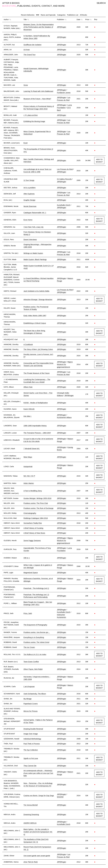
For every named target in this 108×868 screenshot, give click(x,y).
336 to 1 (27, 558)
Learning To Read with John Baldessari (38, 91)
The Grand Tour (30, 55)
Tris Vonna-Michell (31, 805)
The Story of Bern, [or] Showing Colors (38, 349)
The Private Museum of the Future (37, 373)
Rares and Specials (48, 15)
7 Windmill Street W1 (32, 449)
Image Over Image (31, 734)
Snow (26, 85)
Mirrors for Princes (31, 711)
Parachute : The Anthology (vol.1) (36, 588)
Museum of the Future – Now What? (37, 99)
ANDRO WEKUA (30, 823)
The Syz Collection (31, 750)
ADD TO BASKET (99, 161)
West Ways (28, 457)
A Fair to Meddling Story (33, 491)
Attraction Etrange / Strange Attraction (38, 299)
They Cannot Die (30, 766)
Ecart (26, 143)
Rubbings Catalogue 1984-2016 (36, 518)
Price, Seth (28, 613)
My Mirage (28, 699)
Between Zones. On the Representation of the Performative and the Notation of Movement (39, 27)
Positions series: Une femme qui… (37, 632)
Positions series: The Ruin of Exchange (39, 508)
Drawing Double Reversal (33, 729)
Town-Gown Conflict (31, 662)
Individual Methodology (32, 739)
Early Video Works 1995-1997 (35, 316)
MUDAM (60, 797)
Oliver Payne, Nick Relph (33, 669)
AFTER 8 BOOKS (11, 3)
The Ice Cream (29, 647)
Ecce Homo (28, 220)
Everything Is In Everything (34, 637)
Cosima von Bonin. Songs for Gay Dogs (39, 796)
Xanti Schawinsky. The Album (35, 694)
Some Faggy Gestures (32, 540)
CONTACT (47, 6)
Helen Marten (29, 483)
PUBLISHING (24, 6)
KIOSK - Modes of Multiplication (36, 403)
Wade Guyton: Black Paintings (35, 259)
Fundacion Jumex (64, 93)
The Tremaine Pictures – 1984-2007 (37, 433)
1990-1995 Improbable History (35, 426)
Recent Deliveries (28, 15)
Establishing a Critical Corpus (35, 323)
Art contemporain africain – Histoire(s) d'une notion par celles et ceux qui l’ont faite (38, 773)
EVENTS (36, 6)
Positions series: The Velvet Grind (36, 642)
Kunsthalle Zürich (64, 205)
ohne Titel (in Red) (31, 862)
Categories (61, 15)
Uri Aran (27, 50)
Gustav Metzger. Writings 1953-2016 (37, 498)
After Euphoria (29, 194)
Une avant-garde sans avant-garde (37, 856)
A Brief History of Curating (33, 528)
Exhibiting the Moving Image (34, 121)
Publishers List (73, 15)
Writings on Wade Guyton (33, 253)
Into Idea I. (28, 416)
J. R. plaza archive (31, 115)
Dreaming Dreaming (31, 814)
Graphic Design (29, 200)
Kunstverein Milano (64, 417)
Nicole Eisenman (30, 206)
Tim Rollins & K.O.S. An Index (35, 654)
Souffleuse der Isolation (33, 45)
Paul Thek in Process (32, 744)
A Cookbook (28, 344)
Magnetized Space (31, 573)
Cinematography (30, 513)
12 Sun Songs (29, 180)
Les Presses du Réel (65, 169)
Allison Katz (28, 387)
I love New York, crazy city (34, 227)
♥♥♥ (38, 15)
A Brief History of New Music (34, 533)
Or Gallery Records (64, 179)
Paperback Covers (31, 704)
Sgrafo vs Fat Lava (31, 758)
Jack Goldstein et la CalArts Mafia (36, 291)
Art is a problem (30, 188)
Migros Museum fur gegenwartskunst (65, 364)
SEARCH (101, 3)
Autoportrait (28, 466)
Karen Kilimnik (29, 409)
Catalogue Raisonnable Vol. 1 (35, 213)
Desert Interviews (30, 239)
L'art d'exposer (29, 686)
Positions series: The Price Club (36, 503)
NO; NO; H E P (29, 476)
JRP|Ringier (62, 27)
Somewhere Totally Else (33, 523)
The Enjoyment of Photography (35, 625)
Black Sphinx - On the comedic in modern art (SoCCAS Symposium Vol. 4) (38, 832)
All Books (83, 15)
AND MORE (59, 6)
